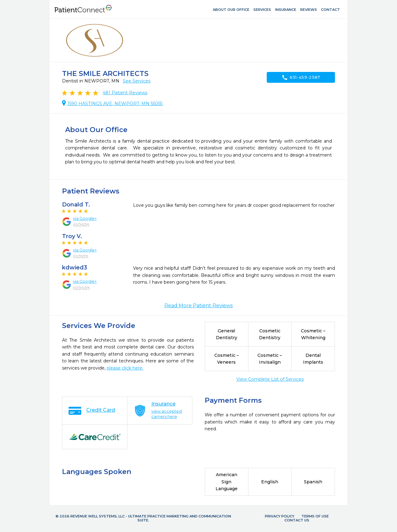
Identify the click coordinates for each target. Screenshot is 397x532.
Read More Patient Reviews (198, 306)
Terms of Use (315, 516)
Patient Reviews (125, 93)
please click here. (125, 368)
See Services (137, 81)
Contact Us (297, 520)
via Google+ (85, 218)
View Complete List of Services (270, 379)
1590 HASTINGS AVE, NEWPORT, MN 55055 (115, 104)
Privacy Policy (280, 516)
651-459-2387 (301, 78)
